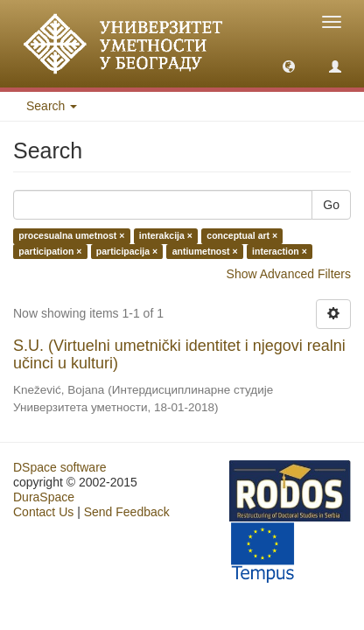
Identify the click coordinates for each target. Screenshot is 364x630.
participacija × (127, 251)
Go (331, 205)
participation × (50, 251)
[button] (289, 66)
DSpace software (60, 467)
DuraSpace (44, 497)
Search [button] (52, 106)
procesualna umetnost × (71, 236)
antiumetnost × (205, 251)
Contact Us (43, 512)
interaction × (280, 251)
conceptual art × (242, 236)
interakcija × (166, 236)
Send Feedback (127, 512)
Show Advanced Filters (289, 274)
